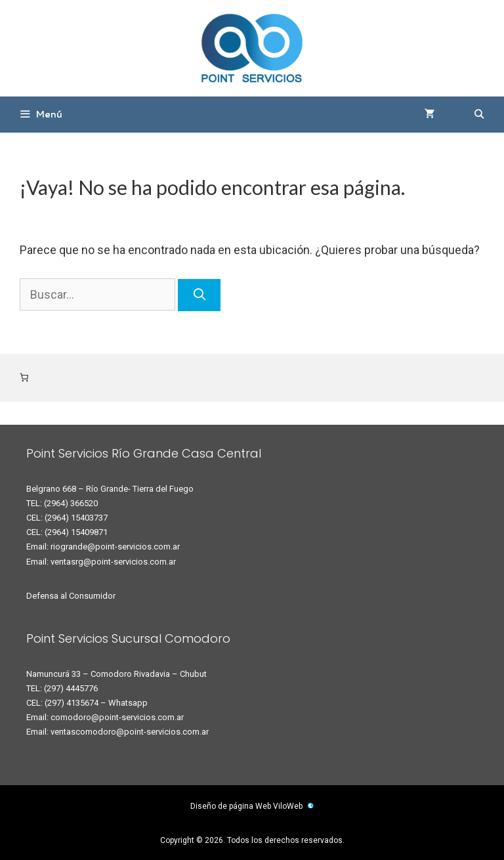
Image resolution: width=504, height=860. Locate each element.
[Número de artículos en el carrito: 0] (24, 378)
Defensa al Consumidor (71, 596)
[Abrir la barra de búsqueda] (479, 115)
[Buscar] (199, 295)
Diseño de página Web (231, 806)
